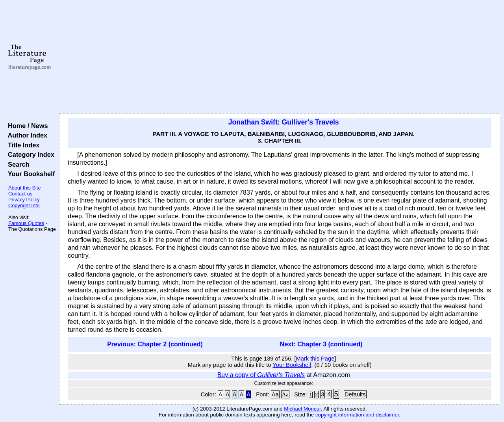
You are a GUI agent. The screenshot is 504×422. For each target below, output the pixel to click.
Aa (275, 394)
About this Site (25, 188)
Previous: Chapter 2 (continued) (155, 344)
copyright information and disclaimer (357, 415)
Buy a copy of (261, 375)
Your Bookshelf (30, 174)
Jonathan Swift (253, 122)
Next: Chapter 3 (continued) (321, 344)
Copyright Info (24, 205)
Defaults (355, 394)
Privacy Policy (24, 200)
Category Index (29, 154)
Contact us (20, 194)
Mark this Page (315, 359)
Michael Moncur (302, 409)
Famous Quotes (26, 223)
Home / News (26, 126)
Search (17, 164)
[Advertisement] (280, 57)
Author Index (26, 135)
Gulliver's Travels (310, 122)
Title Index (22, 145)
